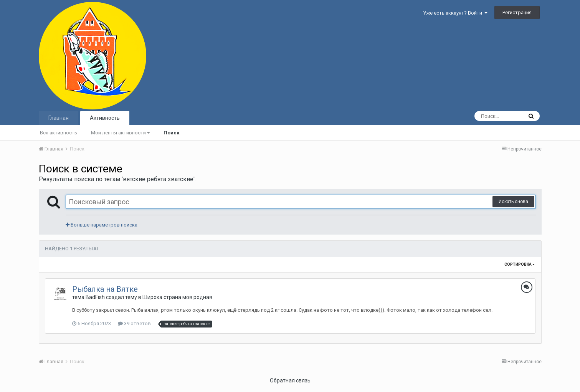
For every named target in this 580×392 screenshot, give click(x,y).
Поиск (171, 133)
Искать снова (513, 202)
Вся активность (59, 133)
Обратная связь (290, 380)
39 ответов (134, 323)
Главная (59, 118)
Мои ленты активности (120, 133)
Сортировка (520, 264)
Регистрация (517, 12)
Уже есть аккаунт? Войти (455, 13)
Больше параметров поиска (102, 225)
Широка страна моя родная (177, 297)
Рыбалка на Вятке (105, 289)
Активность (105, 118)
